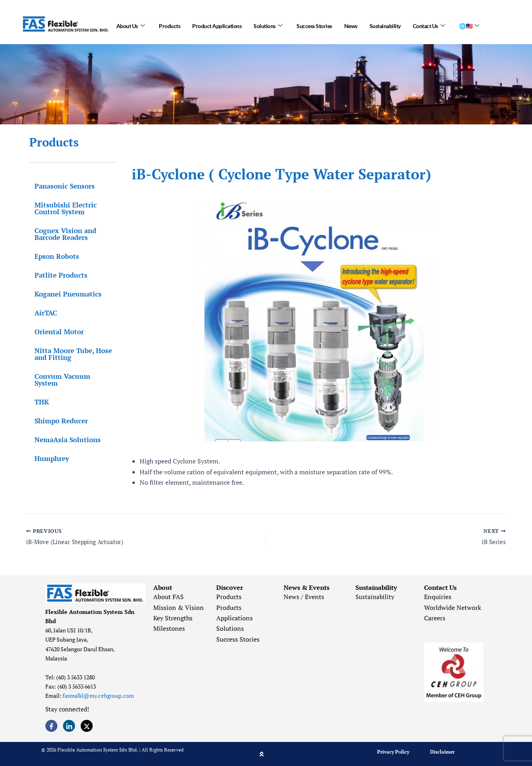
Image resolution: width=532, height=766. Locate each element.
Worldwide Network (453, 608)
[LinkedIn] (69, 726)
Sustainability (385, 24)
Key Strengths (173, 618)
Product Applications (217, 24)
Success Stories (314, 24)
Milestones (169, 628)
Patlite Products (56, 275)
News (351, 24)
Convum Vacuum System (70, 376)
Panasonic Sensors (59, 186)
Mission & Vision (179, 608)
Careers (435, 618)
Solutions (268, 24)
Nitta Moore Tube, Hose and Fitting (68, 354)
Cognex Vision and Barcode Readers (60, 234)
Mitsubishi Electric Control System (60, 208)
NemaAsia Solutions (62, 433)
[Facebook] (51, 726)
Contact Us (429, 24)
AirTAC (41, 313)
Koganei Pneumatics (63, 294)
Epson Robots (52, 256)
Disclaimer (442, 752)
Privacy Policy (393, 752)
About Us (131, 24)
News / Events (304, 597)
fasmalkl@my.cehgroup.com (98, 696)
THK (37, 395)
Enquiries (438, 597)
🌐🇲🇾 (469, 24)
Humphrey (47, 452)
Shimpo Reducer (56, 414)
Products (170, 24)
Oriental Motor (54, 332)
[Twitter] (87, 726)
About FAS (169, 597)
